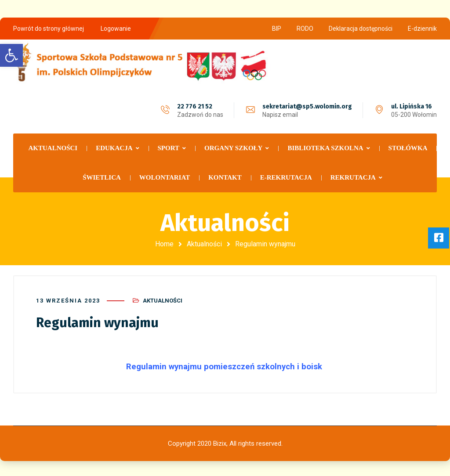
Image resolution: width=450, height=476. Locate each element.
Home (164, 244)
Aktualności (204, 244)
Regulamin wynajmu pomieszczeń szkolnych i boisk (225, 365)
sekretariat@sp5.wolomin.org (307, 106)
